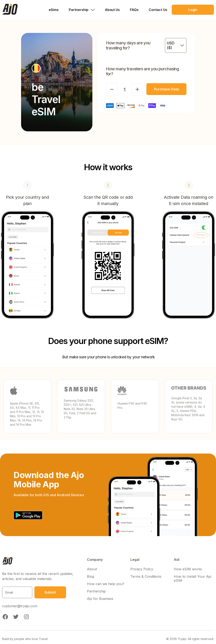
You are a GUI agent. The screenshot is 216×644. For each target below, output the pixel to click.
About (92, 569)
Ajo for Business (100, 599)
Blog (90, 577)
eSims (54, 10)
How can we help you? (106, 584)
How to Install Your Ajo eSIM (193, 579)
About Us (112, 10)
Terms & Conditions (146, 577)
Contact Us (158, 10)
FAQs (134, 10)
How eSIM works (188, 569)
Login (193, 10)
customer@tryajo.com (20, 606)
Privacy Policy (142, 569)
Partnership (96, 591)
